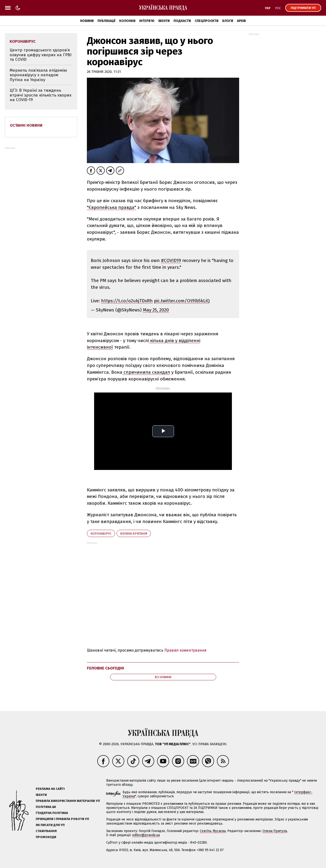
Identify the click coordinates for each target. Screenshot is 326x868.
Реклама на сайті (50, 789)
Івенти (164, 21)
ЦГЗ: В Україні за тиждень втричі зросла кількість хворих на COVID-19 (41, 95)
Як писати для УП (50, 825)
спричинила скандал (146, 372)
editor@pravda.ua (146, 835)
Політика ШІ (46, 807)
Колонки (127, 21)
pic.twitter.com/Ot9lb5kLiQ (182, 301)
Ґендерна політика (52, 813)
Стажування (46, 831)
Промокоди (46, 837)
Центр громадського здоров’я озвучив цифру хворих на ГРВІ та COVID (41, 55)
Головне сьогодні (105, 668)
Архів (241, 21)
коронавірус (101, 534)
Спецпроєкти (207, 21)
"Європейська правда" (111, 207)
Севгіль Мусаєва (213, 831)
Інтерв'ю (147, 21)
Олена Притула (275, 831)
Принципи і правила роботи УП (62, 819)
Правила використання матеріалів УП (68, 801)
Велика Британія (134, 534)
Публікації (106, 21)
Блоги (228, 21)
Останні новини (26, 125)
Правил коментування (185, 650)
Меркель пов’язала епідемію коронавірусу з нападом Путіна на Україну (38, 75)
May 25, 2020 (156, 310)
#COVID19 (171, 260)
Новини (87, 21)
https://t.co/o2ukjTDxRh (127, 301)
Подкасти (182, 21)
